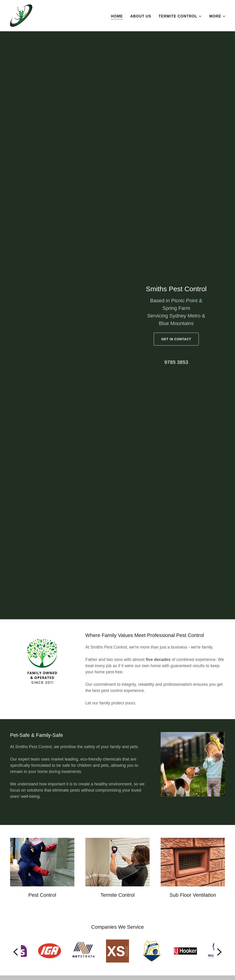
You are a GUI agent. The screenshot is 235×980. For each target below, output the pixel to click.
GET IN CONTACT (176, 339)
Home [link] (117, 16)
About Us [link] (141, 16)
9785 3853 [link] (176, 362)
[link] (21, 15)
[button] (180, 16)
